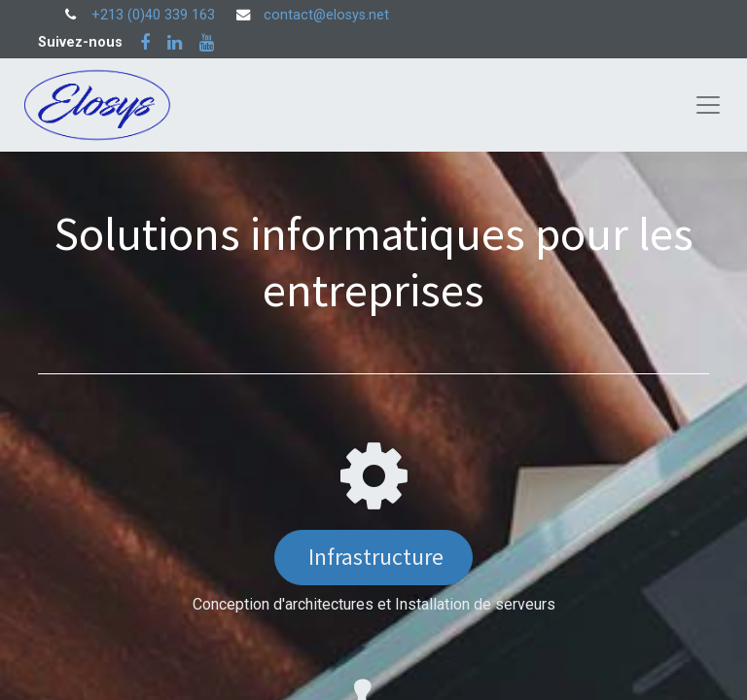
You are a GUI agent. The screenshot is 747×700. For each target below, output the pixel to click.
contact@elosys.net (326, 15)
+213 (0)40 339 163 (153, 15)
